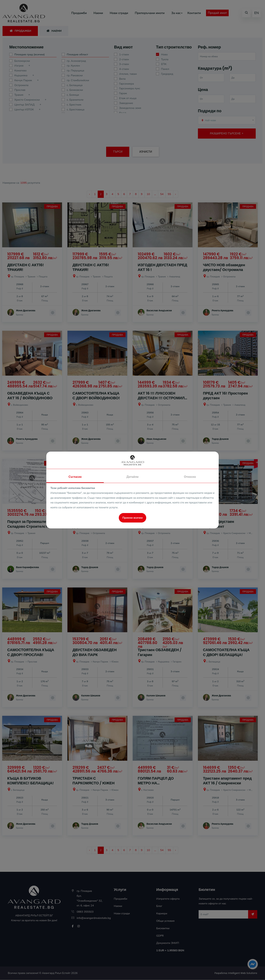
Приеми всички (132, 518)
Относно (190, 477)
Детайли (132, 477)
